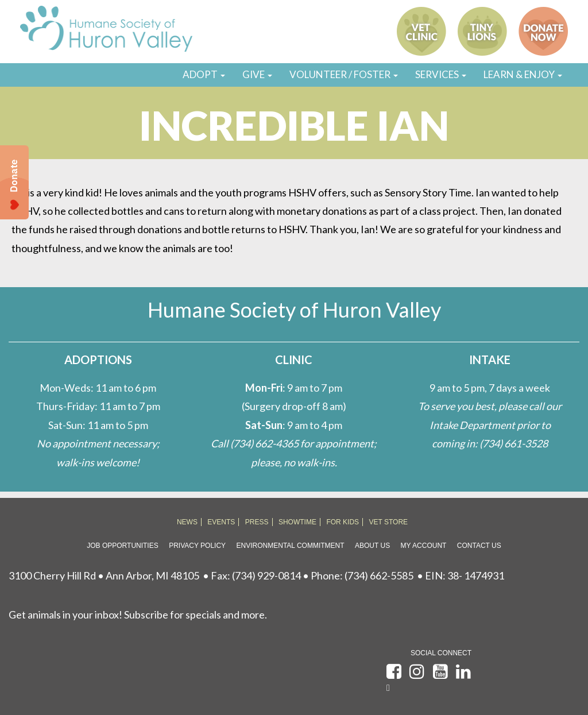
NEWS (187, 522)
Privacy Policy (197, 546)
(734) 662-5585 (379, 575)
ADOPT (204, 74)
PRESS (257, 522)
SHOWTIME (297, 522)
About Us (372, 546)
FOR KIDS (343, 522)
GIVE (257, 74)
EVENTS (221, 522)
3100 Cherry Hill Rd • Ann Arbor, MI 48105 (104, 575)
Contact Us (479, 546)
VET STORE (389, 522)
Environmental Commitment (291, 546)
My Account (424, 546)
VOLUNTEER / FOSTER (344, 74)
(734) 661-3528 (514, 443)
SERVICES (441, 74)
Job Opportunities (122, 546)
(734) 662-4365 (264, 443)
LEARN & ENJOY (523, 74)
